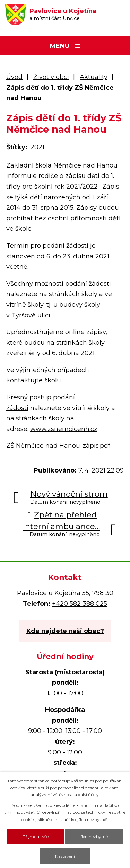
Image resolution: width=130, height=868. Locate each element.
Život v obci (51, 77)
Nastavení (65, 856)
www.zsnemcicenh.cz (64, 429)
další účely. (89, 795)
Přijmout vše (36, 836)
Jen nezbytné (94, 836)
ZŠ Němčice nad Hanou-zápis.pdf (58, 446)
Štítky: (17, 147)
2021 (37, 147)
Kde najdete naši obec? (65, 631)
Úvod (14, 77)
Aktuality (94, 77)
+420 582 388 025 (80, 604)
